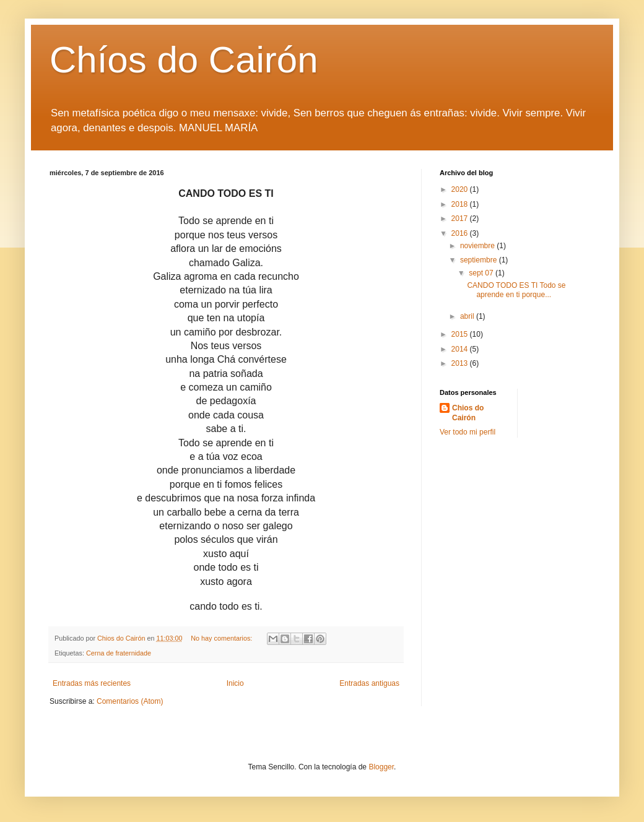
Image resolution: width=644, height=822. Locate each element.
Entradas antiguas (369, 683)
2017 (461, 218)
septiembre (480, 260)
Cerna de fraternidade (119, 653)
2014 (461, 349)
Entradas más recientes (92, 683)
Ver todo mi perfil (468, 432)
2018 (461, 204)
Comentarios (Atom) (130, 701)
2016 (461, 233)
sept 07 (482, 273)
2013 (461, 363)
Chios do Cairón (468, 413)
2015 (461, 334)
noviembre (478, 246)
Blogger (381, 767)
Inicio (235, 683)
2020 (461, 189)
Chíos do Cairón (184, 60)
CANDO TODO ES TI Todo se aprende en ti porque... (516, 290)
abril (468, 316)
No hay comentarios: (222, 638)
